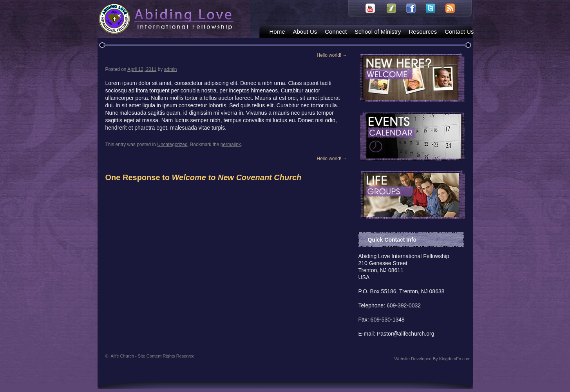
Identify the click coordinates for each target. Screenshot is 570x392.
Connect (336, 32)
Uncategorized (172, 145)
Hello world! (332, 55)
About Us (305, 32)
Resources (423, 32)
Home (277, 32)
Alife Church (153, 356)
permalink (231, 145)
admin (171, 69)
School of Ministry (378, 32)
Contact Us (459, 32)
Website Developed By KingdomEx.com (432, 359)
